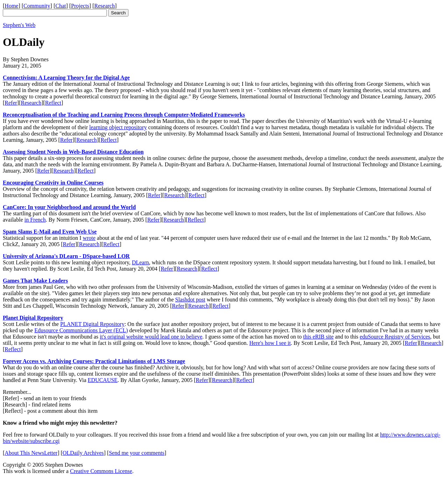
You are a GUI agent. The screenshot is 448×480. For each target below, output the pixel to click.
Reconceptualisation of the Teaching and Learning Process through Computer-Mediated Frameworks (124, 115)
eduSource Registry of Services (395, 337)
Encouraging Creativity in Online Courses (53, 183)
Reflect (53, 103)
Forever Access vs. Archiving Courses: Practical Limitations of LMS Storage (94, 361)
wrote (89, 238)
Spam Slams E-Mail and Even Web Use (50, 232)
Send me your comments (137, 453)
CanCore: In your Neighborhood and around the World (69, 207)
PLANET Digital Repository (92, 324)
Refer (11, 103)
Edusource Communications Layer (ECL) (81, 330)
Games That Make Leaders (35, 281)
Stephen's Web (19, 25)
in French (35, 220)
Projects (80, 6)
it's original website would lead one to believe (151, 337)
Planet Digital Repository (33, 318)
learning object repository (118, 127)
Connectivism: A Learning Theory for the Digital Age (66, 78)
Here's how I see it (270, 343)
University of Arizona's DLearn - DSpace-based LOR (66, 256)
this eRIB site (318, 337)
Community (37, 6)
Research (104, 6)
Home (11, 6)
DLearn (141, 262)
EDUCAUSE (103, 380)
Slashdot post (190, 300)
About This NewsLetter (31, 453)
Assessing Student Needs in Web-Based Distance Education (73, 152)
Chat (61, 6)
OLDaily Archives (83, 453)
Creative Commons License (101, 471)
